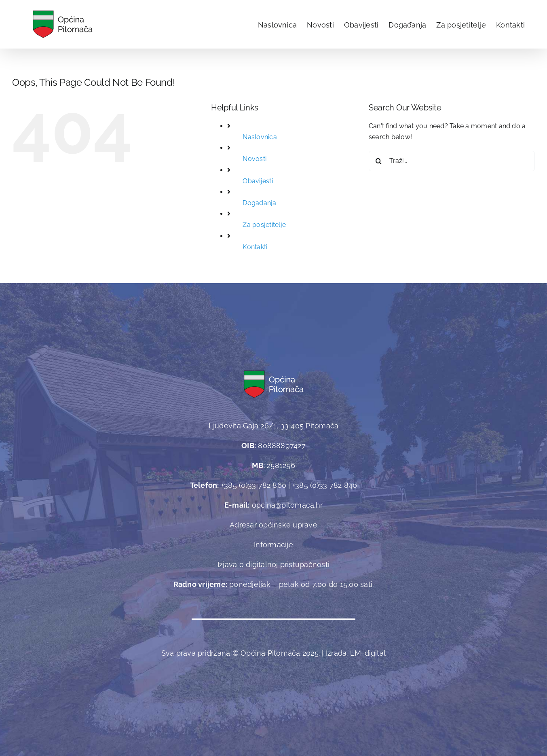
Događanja (259, 203)
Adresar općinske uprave (273, 525)
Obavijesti (258, 181)
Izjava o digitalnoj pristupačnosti (273, 564)
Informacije (273, 545)
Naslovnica (260, 137)
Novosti (254, 159)
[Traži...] (452, 161)
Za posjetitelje (264, 225)
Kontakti (255, 247)
